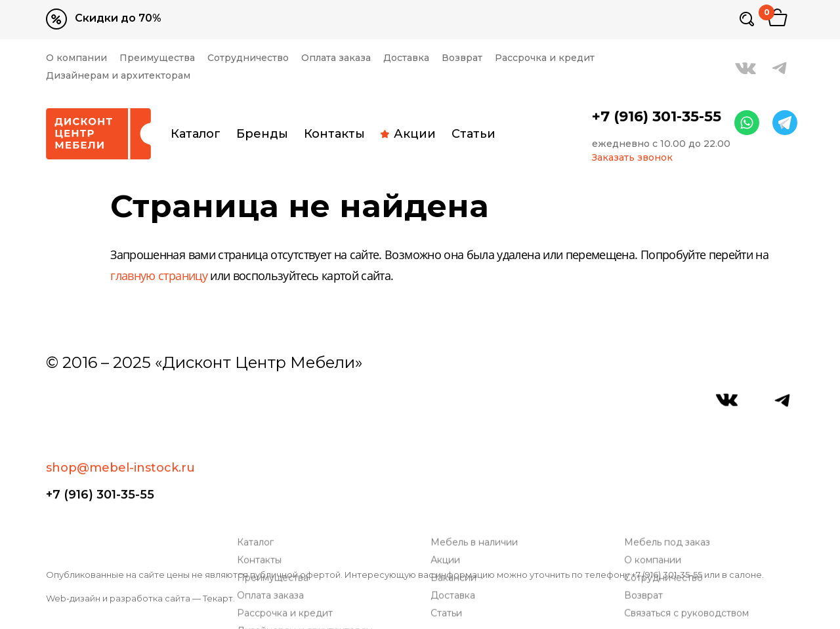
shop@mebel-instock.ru (120, 407)
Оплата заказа (336, 58)
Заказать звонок (632, 158)
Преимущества (157, 58)
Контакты (334, 134)
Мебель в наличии (477, 450)
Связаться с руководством (689, 521)
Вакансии (456, 486)
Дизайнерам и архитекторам (118, 76)
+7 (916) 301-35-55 (657, 117)
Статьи (473, 134)
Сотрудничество (248, 58)
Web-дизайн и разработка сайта (118, 598)
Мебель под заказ (670, 450)
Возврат (462, 58)
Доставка (406, 58)
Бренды (262, 134)
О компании (76, 58)
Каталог (196, 134)
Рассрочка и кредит (545, 58)
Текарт (218, 598)
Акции (408, 134)
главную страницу (159, 277)
